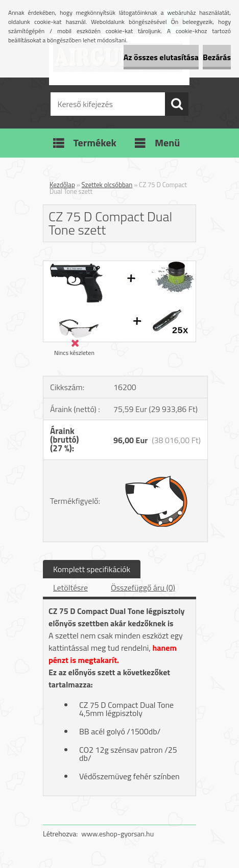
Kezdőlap (62, 185)
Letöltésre (70, 588)
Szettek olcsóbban (107, 185)
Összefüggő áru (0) (143, 588)
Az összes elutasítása (161, 57)
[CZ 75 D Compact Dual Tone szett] (119, 265)
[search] (177, 104)
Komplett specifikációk (92, 569)
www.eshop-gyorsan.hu (117, 834)
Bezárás (217, 57)
